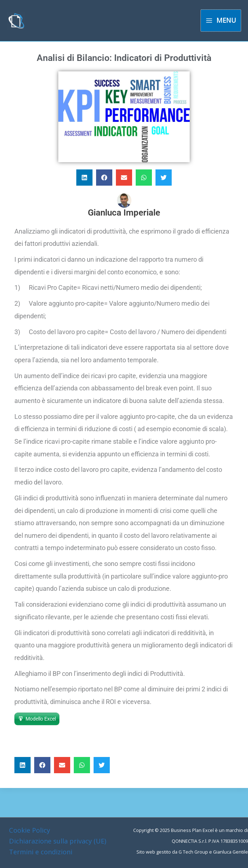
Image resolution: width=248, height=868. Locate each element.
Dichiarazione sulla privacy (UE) (58, 841)
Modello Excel (41, 719)
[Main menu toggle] (221, 20)
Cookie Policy (30, 830)
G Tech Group (193, 852)
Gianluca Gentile (231, 852)
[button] (84, 178)
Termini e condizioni (41, 852)
